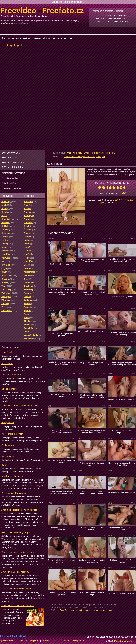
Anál (69, 153)
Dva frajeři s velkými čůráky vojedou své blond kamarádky (92, 396)
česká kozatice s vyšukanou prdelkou (62, 335)
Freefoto (29, 196)
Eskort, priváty (9, 183)
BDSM (5, 465)
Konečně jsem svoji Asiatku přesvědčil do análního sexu (62, 492)
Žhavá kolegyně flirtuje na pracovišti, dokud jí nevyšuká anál (122, 364)
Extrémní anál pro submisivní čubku (62, 395)
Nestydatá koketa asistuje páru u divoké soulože (62, 561)
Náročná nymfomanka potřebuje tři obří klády (122, 464)
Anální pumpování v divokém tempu (92, 593)
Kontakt (46, 640)
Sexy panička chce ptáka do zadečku (92, 364)
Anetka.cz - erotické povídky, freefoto (19, 510)
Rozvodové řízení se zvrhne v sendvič (122, 529)
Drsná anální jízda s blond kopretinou (122, 432)
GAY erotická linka (12, 167)
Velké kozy (77, 153)
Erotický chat (9, 158)
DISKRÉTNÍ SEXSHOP (13, 173)
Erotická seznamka (13, 162)
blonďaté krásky (8, 23)
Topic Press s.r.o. (67, 610)
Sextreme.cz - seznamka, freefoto (18, 606)
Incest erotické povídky (12, 434)
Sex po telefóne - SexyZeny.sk (16, 532)
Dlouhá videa (8, 352)
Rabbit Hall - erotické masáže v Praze (20, 406)
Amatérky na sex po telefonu (15, 572)
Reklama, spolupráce (29, 640)
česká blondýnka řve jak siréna (122, 296)
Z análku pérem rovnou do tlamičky (92, 529)
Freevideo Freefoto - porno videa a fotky (42, 10)
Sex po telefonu (59, 2)
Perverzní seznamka (12, 188)
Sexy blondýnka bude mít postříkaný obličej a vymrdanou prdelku (62, 292)
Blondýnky (99, 153)
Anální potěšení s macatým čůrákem (62, 528)
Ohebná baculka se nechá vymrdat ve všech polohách (92, 493)
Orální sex (88, 153)
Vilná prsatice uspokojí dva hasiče (122, 399)
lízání (62, 20)
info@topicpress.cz (85, 610)
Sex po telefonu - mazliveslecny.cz (18, 552)
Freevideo (7, 196)
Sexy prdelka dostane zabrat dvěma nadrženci (92, 261)
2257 (56, 640)
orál (49, 20)
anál (18, 20)
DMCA (66, 640)
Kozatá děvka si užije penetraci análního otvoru (92, 293)
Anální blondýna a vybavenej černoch (92, 464)
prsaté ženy (41, 20)
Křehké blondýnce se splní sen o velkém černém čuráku (92, 432)
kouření (55, 20)
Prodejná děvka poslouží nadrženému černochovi (62, 432)
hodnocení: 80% (15, 45)
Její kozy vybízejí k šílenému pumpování (122, 561)
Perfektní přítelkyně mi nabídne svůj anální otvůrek (122, 260)
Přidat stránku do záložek (13, 636)
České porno (8, 445)
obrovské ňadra (28, 20)
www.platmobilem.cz (103, 610)
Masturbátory (8, 456)
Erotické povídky (76, 2)
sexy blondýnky (73, 20)
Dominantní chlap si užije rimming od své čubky (122, 333)
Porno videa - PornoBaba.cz (15, 493)
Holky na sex (8, 423)
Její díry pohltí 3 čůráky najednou (92, 331)
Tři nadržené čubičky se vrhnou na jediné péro (85, 157)
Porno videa (7, 363)
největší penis (22, 23)
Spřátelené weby (7, 640)
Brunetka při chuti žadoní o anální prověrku (62, 593)
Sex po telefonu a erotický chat (16, 589)
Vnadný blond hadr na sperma (122, 593)
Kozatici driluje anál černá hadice (122, 493)
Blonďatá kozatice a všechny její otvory (62, 461)
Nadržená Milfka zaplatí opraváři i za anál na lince (62, 363)
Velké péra (110, 153)
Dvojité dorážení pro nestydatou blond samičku (92, 561)
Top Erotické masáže (11, 375)
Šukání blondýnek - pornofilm (62, 264)
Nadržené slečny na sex (13, 476)
